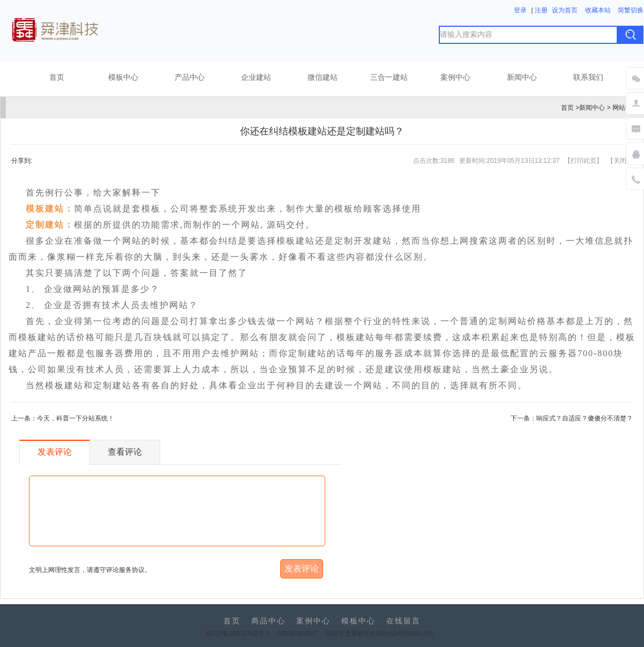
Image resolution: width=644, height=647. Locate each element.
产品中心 (190, 77)
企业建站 (256, 77)
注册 (541, 10)
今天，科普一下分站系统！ (76, 418)
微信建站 (323, 77)
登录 (520, 10)
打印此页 (583, 161)
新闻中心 (522, 77)
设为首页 (565, 10)
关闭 (620, 161)
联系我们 (588, 77)
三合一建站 (389, 77)
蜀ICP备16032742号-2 (237, 634)
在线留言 (403, 621)
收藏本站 (598, 10)
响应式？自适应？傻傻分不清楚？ (585, 418)
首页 (57, 77)
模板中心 (123, 77)
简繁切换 (631, 10)
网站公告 (625, 108)
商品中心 (268, 621)
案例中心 (455, 77)
